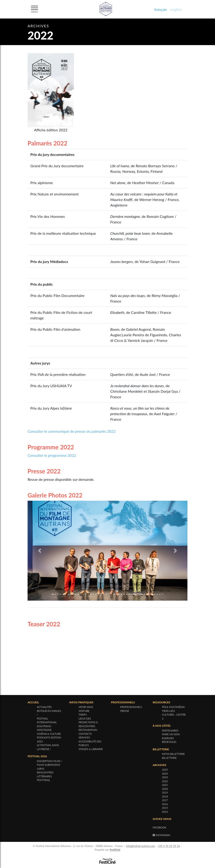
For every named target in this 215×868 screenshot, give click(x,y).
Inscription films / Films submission (50, 763)
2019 (165, 792)
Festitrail (44, 780)
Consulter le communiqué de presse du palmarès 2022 (72, 431)
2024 (165, 774)
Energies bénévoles (169, 740)
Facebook (160, 827)
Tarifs (83, 715)
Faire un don (171, 734)
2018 (165, 796)
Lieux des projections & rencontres (88, 722)
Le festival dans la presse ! (48, 747)
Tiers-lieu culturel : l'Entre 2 (174, 715)
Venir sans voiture (86, 709)
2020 (165, 789)
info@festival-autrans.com (141, 846)
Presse (125, 711)
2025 (165, 770)
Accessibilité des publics (90, 743)
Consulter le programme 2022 (52, 455)
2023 (165, 777)
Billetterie (169, 758)
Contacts (85, 734)
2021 (165, 785)
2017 (165, 800)
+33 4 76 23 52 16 (169, 846)
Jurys (41, 769)
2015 (165, 808)
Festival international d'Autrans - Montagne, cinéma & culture (49, 726)
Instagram (161, 835)
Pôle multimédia (173, 707)
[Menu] (36, 9)
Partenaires (170, 731)
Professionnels (131, 707)
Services (84, 737)
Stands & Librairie (91, 749)
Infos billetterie (173, 754)
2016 (165, 804)
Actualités (44, 707)
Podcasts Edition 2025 (49, 739)
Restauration (88, 730)
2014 (165, 812)
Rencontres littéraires (45, 774)
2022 (165, 781)
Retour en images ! (49, 713)
